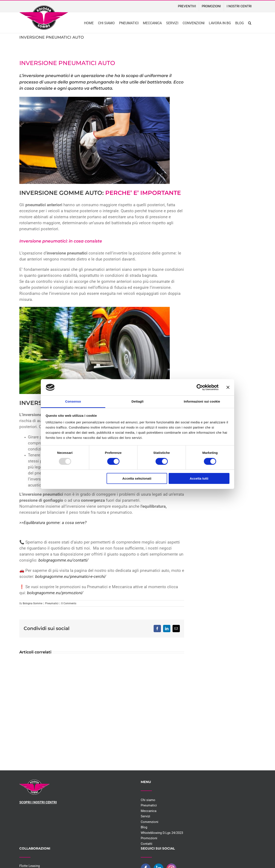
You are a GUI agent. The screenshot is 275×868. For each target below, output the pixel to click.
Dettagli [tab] (137, 401)
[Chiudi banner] (228, 387)
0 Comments (69, 603)
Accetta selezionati (137, 478)
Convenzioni (150, 822)
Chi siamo (148, 800)
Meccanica (149, 811)
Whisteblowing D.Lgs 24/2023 (162, 833)
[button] (250, 23)
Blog (144, 827)
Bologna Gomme (33, 603)
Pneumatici (52, 603)
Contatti (147, 844)
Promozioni (149, 838)
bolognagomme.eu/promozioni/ (55, 593)
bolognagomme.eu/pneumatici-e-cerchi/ (71, 577)
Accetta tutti (199, 478)
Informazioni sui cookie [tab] (202, 401)
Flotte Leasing (30, 866)
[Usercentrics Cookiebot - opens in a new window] (200, 387)
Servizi (145, 816)
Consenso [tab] (73, 401)
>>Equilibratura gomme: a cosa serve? (53, 523)
